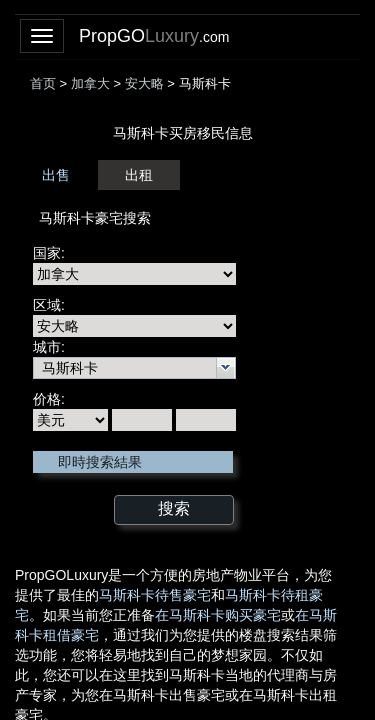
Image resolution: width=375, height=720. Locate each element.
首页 (43, 83)
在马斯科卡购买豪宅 (218, 615)
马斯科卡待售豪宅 (155, 595)
